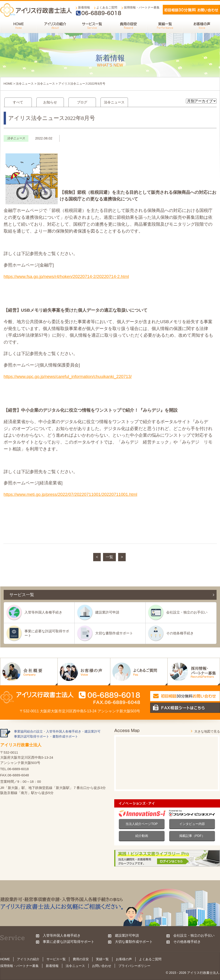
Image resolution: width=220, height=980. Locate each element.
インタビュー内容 (192, 824)
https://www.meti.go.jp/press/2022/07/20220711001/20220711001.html (71, 494)
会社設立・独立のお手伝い (187, 612)
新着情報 (84, 7)
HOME (8, 84)
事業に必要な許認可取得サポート (47, 633)
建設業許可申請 (107, 612)
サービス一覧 (56, 959)
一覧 (109, 557)
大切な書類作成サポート (114, 633)
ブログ (82, 102)
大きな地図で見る (207, 731)
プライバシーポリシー (134, 966)
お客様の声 (124, 959)
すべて (18, 102)
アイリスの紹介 (28, 959)
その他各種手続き (180, 633)
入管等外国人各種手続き (43, 612)
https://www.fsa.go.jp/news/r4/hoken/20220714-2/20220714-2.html (66, 276)
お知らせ (50, 102)
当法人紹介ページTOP (142, 824)
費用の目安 (81, 959)
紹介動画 (142, 836)
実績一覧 (102, 959)
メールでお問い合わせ (191, 10)
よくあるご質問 (107, 7)
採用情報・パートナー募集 (142, 7)
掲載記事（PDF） (192, 836)
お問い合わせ (102, 966)
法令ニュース (25, 84)
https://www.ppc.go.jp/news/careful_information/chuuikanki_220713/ (68, 376)
